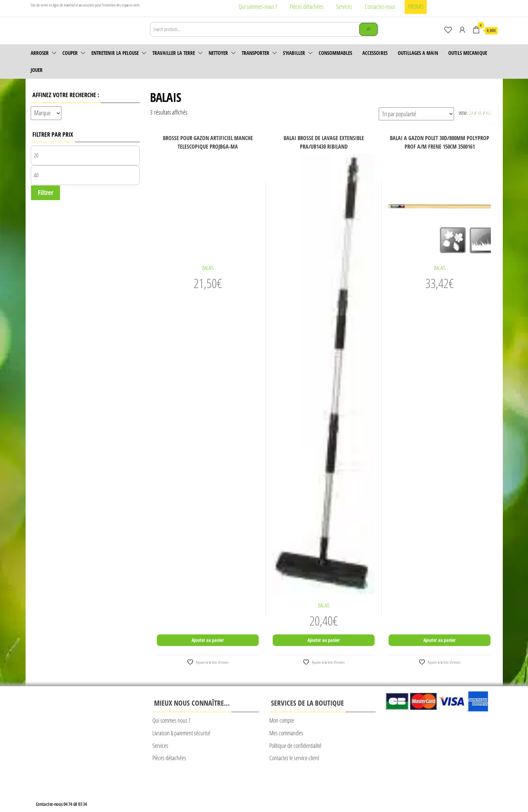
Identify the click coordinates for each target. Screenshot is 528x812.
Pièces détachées (307, 6)
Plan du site (297, 790)
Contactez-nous (380, 6)
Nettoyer (218, 62)
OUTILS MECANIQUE (468, 62)
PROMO (416, 6)
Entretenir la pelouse (115, 62)
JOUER (37, 79)
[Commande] (416, 123)
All (489, 123)
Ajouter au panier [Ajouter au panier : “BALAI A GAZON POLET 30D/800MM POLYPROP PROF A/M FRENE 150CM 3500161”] (440, 650)
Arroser (40, 62)
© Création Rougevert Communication (344, 791)
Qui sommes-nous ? (258, 6)
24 (471, 123)
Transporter (255, 62)
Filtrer (46, 202)
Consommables (335, 62)
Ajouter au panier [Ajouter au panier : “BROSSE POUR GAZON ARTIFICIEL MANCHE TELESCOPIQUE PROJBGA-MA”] (208, 650)
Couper (70, 62)
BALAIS (208, 277)
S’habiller (294, 62)
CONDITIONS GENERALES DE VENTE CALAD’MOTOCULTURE (234, 790)
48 (480, 123)
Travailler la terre (174, 62)
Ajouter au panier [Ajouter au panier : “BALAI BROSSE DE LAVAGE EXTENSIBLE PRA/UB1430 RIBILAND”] (324, 650)
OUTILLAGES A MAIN (418, 62)
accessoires (375, 62)
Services (344, 6)
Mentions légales (167, 790)
